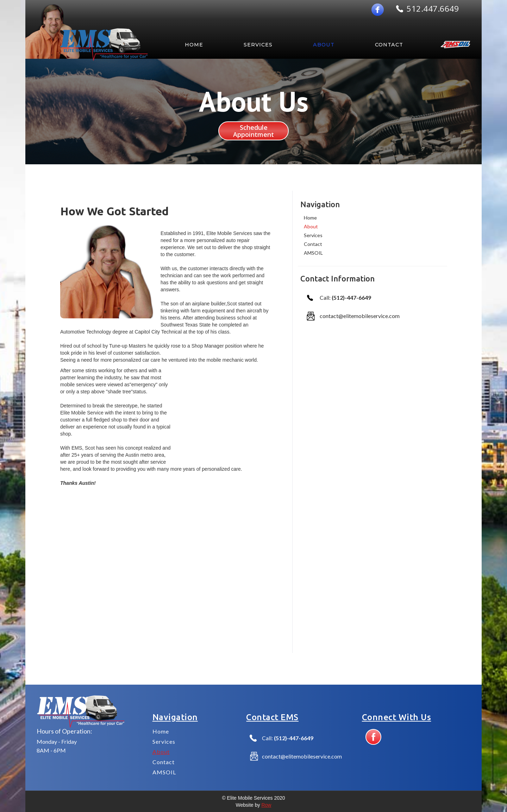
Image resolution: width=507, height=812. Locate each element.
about (324, 45)
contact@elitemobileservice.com (360, 316)
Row (266, 805)
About (311, 226)
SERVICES (258, 45)
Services (313, 235)
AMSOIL (313, 253)
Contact (389, 45)
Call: (345, 297)
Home (310, 218)
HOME (194, 45)
